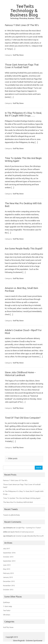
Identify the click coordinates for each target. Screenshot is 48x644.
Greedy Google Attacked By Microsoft (30, 536)
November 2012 (9, 585)
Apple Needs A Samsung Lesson (22, 532)
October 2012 (8, 590)
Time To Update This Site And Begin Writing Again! (22, 498)
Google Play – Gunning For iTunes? (28, 528)
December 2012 (9, 581)
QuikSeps (7, 602)
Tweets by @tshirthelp (11, 515)
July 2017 (6, 549)
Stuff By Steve (18, 55)
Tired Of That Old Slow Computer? (23, 418)
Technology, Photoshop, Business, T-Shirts (25, 18)
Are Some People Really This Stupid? (24, 248)
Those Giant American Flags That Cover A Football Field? (22, 66)
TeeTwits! (7, 610)
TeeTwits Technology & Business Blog (24, 10)
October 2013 (8, 557)
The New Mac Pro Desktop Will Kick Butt (18, 502)
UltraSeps (7, 615)
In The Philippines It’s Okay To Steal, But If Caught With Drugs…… (23, 114)
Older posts (12, 458)
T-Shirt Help (8, 606)
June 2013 (7, 565)
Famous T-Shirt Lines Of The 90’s (22, 25)
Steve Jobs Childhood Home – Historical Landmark (20, 374)
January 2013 (8, 577)
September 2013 (9, 561)
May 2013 (7, 569)
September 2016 (9, 553)
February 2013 (8, 573)
